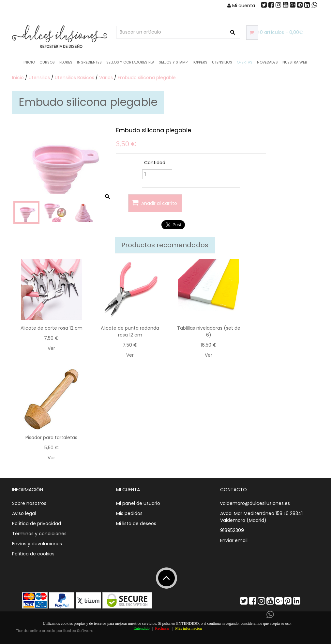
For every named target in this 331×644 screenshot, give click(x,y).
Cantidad (155, 163)
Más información (188, 628)
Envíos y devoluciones (37, 544)
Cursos (47, 62)
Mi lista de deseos (136, 523)
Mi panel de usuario (138, 503)
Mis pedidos (129, 513)
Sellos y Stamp (173, 62)
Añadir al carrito (154, 203)
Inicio (29, 62)
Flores (66, 62)
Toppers (200, 62)
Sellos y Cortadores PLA (130, 62)
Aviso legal (24, 513)
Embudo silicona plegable (147, 78)
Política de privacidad (37, 523)
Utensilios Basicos (75, 78)
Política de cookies (33, 554)
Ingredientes (89, 62)
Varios (106, 78)
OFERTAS (245, 62)
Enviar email (234, 540)
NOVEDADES (267, 62)
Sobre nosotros (29, 503)
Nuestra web (295, 62)
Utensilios (222, 62)
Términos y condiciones (39, 534)
